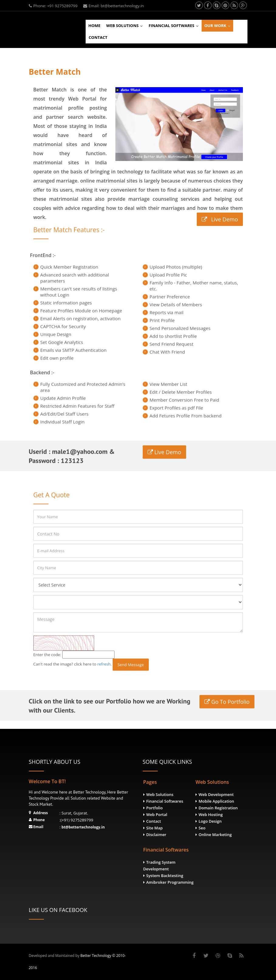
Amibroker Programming (170, 882)
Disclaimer (156, 835)
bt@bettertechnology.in (83, 827)
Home (94, 26)
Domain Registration (218, 808)
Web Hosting (211, 814)
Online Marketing (215, 835)
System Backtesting (165, 876)
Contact (98, 37)
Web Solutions (126, 26)
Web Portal (157, 814)
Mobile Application (216, 801)
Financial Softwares (175, 26)
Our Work (219, 26)
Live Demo (202, 219)
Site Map (155, 828)
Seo (202, 828)
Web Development (216, 794)
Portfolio (155, 808)
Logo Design (210, 821)
